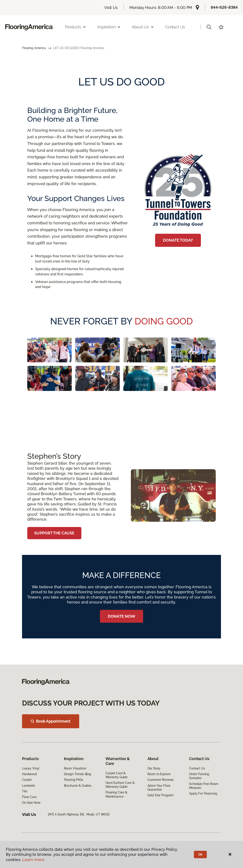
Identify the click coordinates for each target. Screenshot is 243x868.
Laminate (29, 786)
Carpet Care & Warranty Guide (117, 775)
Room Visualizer (75, 768)
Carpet (27, 780)
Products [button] (76, 27)
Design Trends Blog (78, 774)
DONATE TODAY (178, 240)
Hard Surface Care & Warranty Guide (120, 785)
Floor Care (29, 797)
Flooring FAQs (74, 780)
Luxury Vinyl (31, 768)
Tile (25, 791)
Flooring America (34, 48)
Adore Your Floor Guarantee (159, 788)
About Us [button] (143, 27)
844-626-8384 (224, 7)
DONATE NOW (121, 616)
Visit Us (111, 8)
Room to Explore (159, 774)
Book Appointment (51, 721)
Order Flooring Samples (199, 776)
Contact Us (175, 27)
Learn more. (34, 860)
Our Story (154, 768)
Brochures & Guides (78, 786)
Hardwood (29, 774)
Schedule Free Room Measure (204, 786)
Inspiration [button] (109, 27)
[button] (209, 27)
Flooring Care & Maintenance (116, 794)
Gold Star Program (161, 795)
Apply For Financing (203, 793)
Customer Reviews (161, 780)
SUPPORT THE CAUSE (54, 533)
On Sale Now (31, 803)
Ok (200, 854)
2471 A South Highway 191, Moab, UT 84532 (79, 814)
